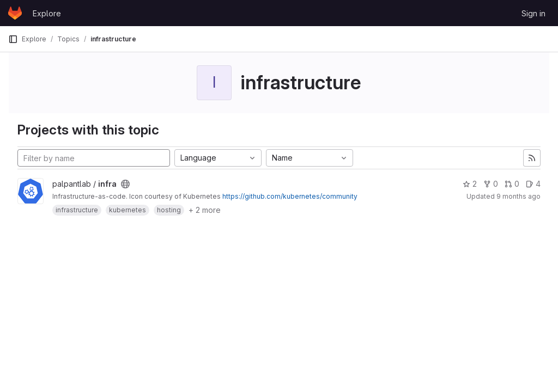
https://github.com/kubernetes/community (290, 196)
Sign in (533, 13)
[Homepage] (15, 13)
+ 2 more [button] (205, 210)
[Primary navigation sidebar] (13, 39)
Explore (47, 13)
